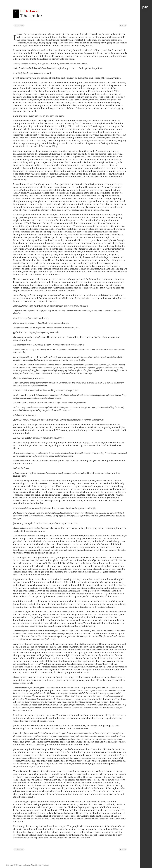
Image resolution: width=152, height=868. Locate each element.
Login (47, 865)
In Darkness (29, 11)
